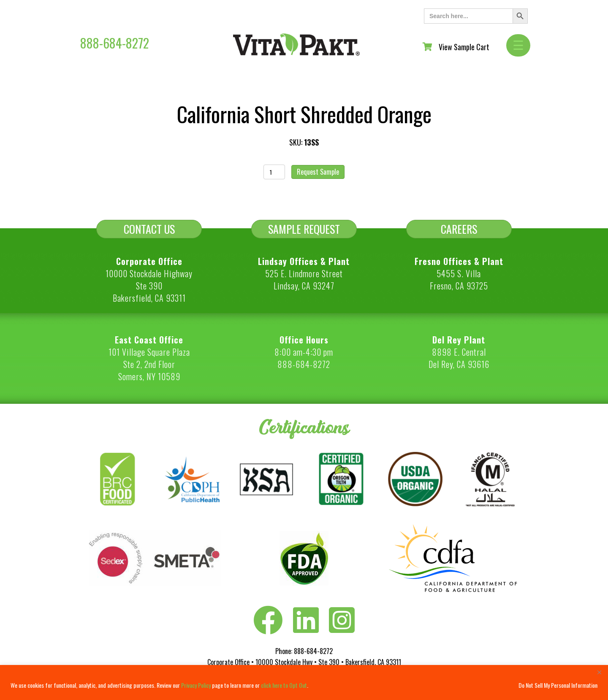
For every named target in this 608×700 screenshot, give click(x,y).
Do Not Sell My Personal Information (558, 685)
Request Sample (318, 172)
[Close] (599, 672)
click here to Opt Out (284, 685)
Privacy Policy (196, 685)
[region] (304, 682)
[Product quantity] (274, 172)
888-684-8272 (115, 43)
